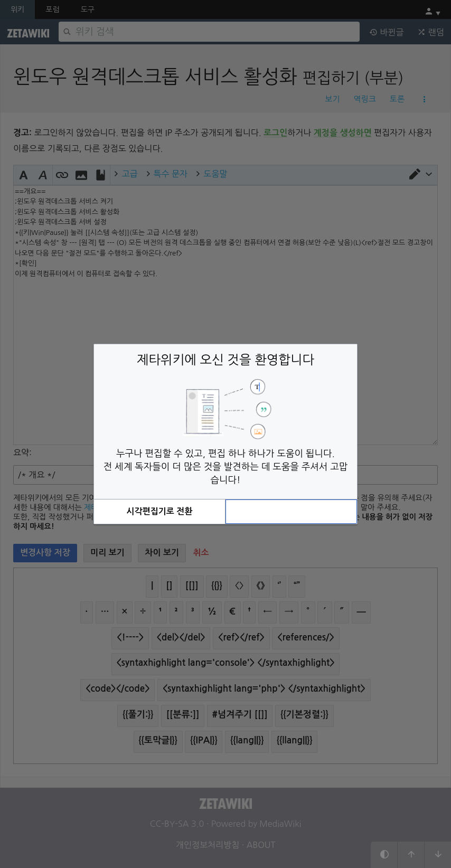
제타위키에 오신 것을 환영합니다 (225, 360)
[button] (159, 512)
